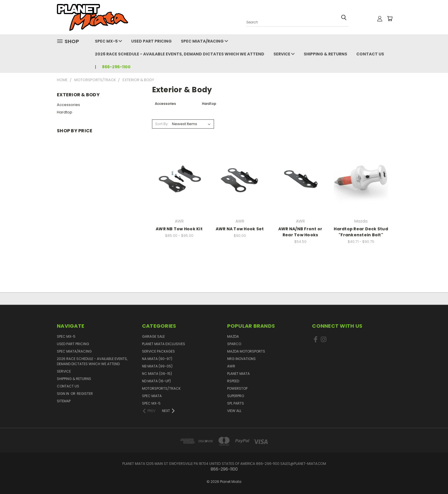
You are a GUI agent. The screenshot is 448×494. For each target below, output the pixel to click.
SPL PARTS (236, 403)
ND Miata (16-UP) (156, 381)
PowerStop (237, 388)
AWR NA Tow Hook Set (240, 229)
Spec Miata (152, 396)
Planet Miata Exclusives (164, 344)
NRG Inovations (241, 359)
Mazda (233, 336)
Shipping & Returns (325, 54)
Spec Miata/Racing (204, 41)
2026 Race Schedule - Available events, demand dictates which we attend (180, 54)
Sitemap (64, 401)
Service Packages (158, 351)
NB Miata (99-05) (157, 366)
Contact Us (370, 54)
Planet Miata (238, 374)
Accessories (68, 105)
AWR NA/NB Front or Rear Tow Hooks (300, 232)
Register (85, 394)
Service (284, 54)
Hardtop (65, 112)
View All (234, 411)
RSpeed (233, 381)
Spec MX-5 (108, 41)
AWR (231, 366)
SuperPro (236, 396)
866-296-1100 (116, 67)
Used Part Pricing (151, 41)
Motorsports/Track (161, 388)
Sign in (63, 394)
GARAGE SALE (153, 336)
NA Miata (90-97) (157, 359)
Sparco (234, 344)
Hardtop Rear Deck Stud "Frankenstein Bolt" (361, 232)
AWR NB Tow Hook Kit (179, 229)
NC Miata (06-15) (157, 374)
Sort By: (162, 124)
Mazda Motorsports (246, 351)
